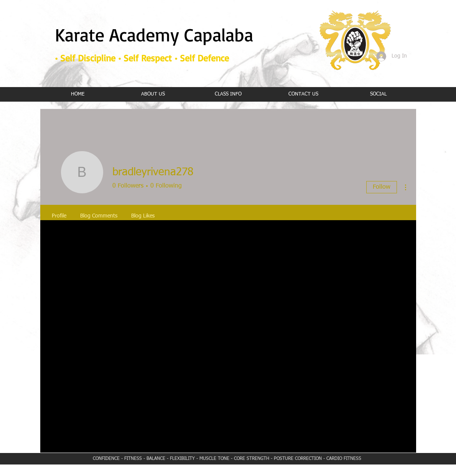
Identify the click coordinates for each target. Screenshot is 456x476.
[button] (228, 94)
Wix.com (279, 473)
